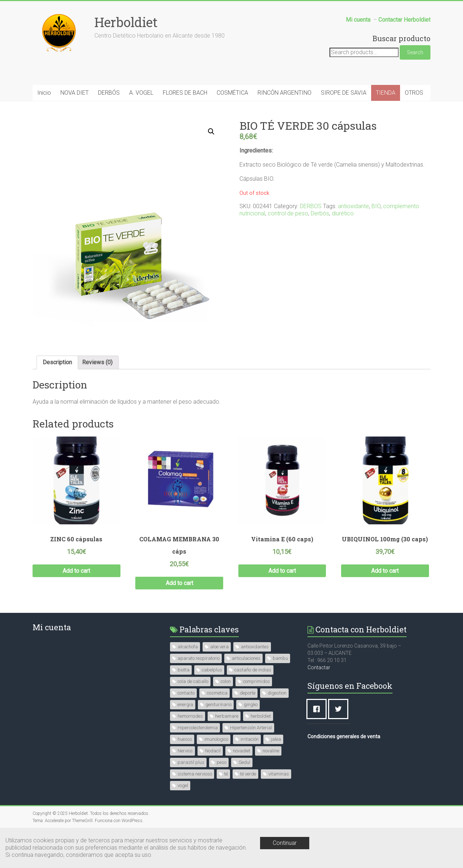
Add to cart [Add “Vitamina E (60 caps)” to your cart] (282, 571)
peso (222, 762)
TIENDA (386, 93)
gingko (251, 704)
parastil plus (191, 762)
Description (57, 362)
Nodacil (213, 751)
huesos (185, 739)
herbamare (227, 716)
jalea (276, 739)
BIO (376, 206)
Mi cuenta (52, 627)
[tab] (57, 362)
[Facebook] (318, 709)
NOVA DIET (75, 93)
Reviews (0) (97, 362)
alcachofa (188, 647)
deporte (248, 693)
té (226, 774)
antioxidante (353, 206)
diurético (343, 213)
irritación (250, 739)
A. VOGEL (141, 93)
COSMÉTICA (232, 93)
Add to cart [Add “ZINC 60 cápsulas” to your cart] (76, 571)
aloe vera (219, 647)
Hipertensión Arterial (251, 728)
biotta (184, 670)
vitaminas (279, 774)
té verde (248, 774)
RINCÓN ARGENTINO (284, 93)
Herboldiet (126, 22)
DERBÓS (109, 93)
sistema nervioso (195, 774)
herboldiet (261, 716)
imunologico (216, 739)
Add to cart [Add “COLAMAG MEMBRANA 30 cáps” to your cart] (179, 583)
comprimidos (256, 681)
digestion (277, 693)
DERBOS (311, 206)
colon (226, 681)
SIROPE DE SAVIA (344, 93)
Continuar (285, 843)
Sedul (245, 762)
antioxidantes (255, 647)
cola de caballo (193, 681)
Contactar (319, 667)
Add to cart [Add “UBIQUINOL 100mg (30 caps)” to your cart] (385, 571)
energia (185, 704)
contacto (186, 693)
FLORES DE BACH (185, 93)
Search (415, 52)
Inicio (44, 93)
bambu (280, 658)
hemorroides (190, 716)
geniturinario (218, 704)
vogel (183, 785)
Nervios (185, 751)
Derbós (320, 213)
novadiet (242, 751)
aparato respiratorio (199, 658)
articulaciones (246, 658)
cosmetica (217, 693)
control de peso (288, 213)
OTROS (414, 93)
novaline (271, 751)
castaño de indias (253, 670)
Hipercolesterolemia (198, 728)
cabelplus (212, 670)
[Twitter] (340, 709)
